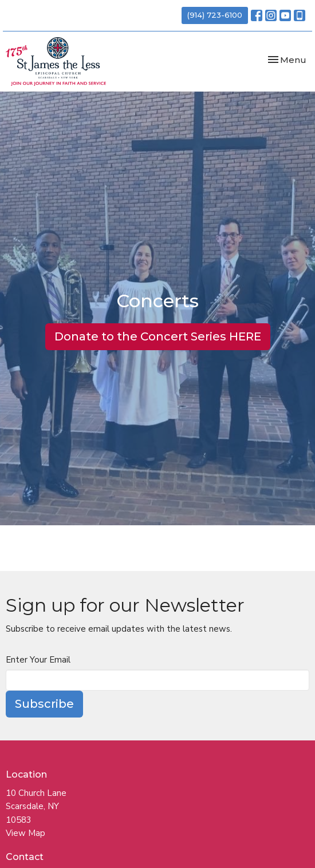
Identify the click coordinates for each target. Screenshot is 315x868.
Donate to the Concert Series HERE (158, 336)
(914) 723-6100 (215, 15)
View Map (25, 833)
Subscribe (44, 704)
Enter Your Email (38, 660)
